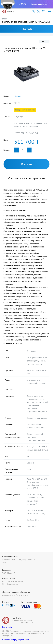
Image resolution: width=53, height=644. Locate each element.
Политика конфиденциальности (16, 640)
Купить (26, 164)
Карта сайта (7, 627)
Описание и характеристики (27, 178)
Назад (44, 41)
